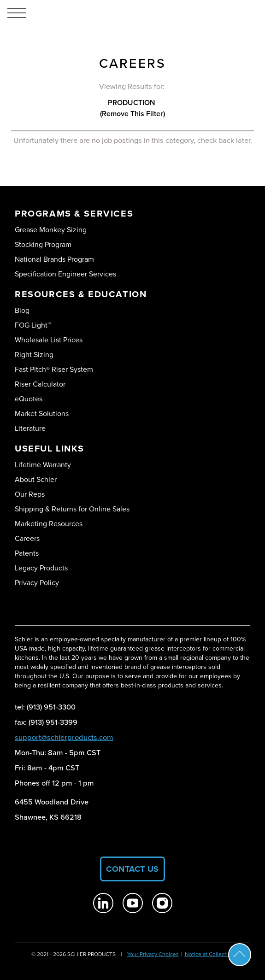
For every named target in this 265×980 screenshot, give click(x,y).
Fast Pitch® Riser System (54, 369)
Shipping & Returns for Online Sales (72, 509)
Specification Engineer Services (65, 274)
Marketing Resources (49, 524)
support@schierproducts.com (64, 737)
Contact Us (132, 869)
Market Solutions (42, 414)
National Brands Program (54, 259)
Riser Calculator (40, 384)
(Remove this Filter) (132, 114)
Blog (22, 310)
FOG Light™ (33, 325)
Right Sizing (34, 355)
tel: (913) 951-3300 (45, 707)
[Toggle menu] (17, 13)
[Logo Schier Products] (133, 13)
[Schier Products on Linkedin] (103, 903)
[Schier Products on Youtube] (133, 903)
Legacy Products (41, 568)
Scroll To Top (240, 955)
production (132, 103)
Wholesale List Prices (49, 340)
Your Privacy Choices (153, 954)
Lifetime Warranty (43, 465)
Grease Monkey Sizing (51, 230)
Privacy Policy (37, 583)
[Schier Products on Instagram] (162, 903)
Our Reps (30, 494)
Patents (27, 553)
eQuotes (29, 399)
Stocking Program (43, 244)
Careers (27, 538)
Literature (30, 428)
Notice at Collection (209, 954)
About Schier (36, 479)
